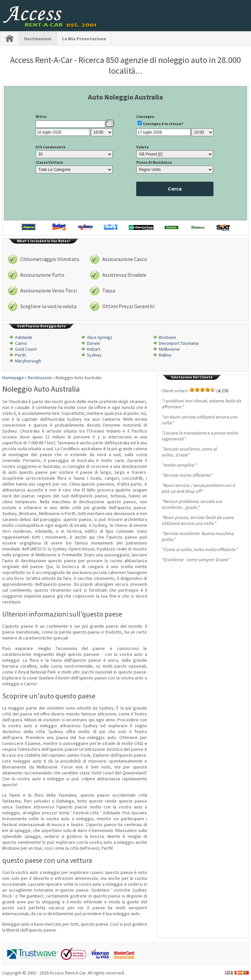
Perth (20, 355)
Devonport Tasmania (179, 343)
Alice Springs (100, 337)
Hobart (94, 349)
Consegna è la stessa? (163, 124)
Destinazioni (38, 39)
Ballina (165, 355)
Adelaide (24, 337)
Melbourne (169, 349)
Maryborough (28, 361)
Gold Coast (26, 349)
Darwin (93, 343)
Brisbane (167, 337)
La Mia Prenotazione (84, 39)
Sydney (94, 355)
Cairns (21, 343)
